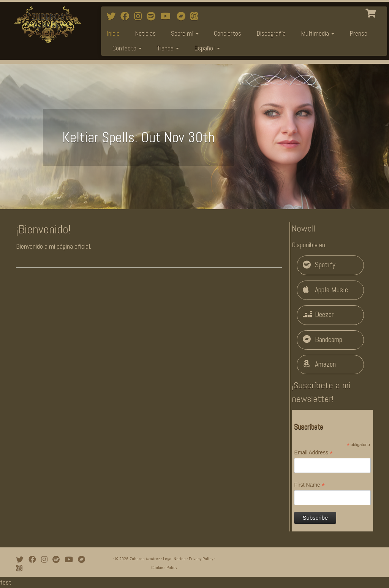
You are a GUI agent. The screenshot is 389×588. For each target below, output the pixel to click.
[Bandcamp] (183, 16)
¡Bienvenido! (43, 229)
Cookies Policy (164, 568)
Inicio (113, 33)
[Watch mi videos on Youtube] (168, 16)
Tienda (168, 48)
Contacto (127, 48)
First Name (309, 485)
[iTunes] (197, 16)
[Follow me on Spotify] (153, 16)
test (6, 582)
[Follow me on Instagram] (140, 16)
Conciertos (228, 33)
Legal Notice (174, 559)
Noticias (145, 33)
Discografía (271, 33)
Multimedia (318, 33)
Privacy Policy (201, 559)
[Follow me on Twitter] (114, 16)
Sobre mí (185, 33)
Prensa (358, 33)
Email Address (313, 453)
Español (207, 48)
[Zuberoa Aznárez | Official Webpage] (46, 25)
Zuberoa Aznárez (145, 559)
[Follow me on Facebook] (127, 16)
